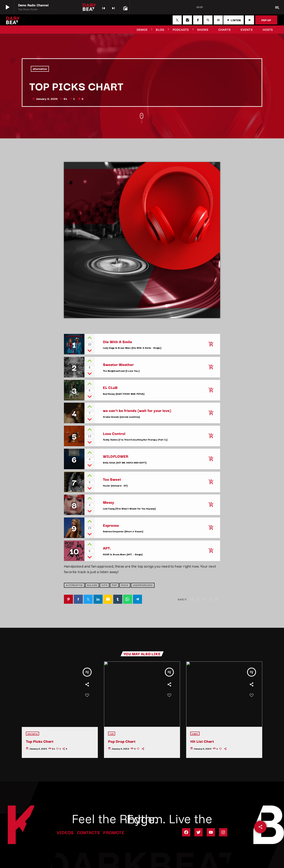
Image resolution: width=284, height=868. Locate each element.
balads (92, 585)
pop (114, 585)
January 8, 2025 (45, 99)
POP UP (266, 20)
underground (143, 585)
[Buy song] (211, 344)
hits (104, 585)
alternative (40, 69)
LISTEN (234, 20)
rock (125, 585)
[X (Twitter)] (177, 20)
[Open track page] (125, 8)
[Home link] (13, 20)
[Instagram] (187, 20)
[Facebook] (198, 20)
